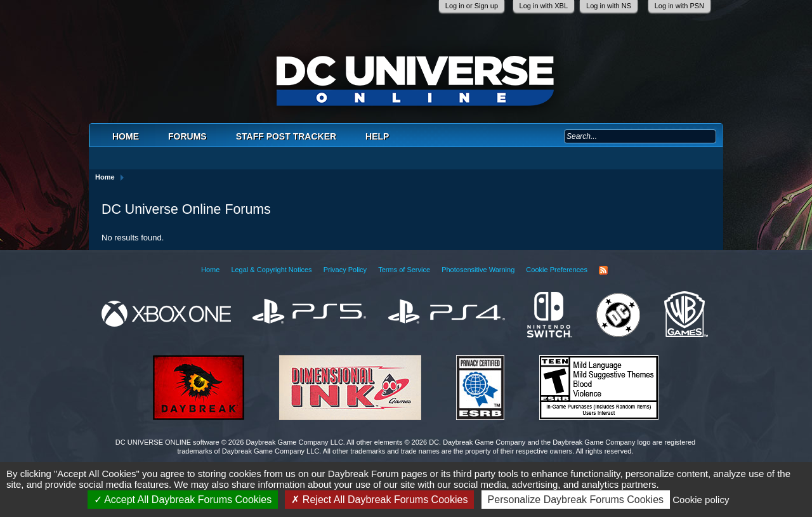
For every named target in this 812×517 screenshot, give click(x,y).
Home (126, 136)
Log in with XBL (544, 6)
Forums (187, 136)
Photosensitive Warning (478, 270)
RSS (603, 270)
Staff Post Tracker (286, 136)
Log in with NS (609, 6)
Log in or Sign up (472, 6)
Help (377, 136)
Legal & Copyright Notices (271, 270)
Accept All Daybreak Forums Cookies (183, 500)
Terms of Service (404, 270)
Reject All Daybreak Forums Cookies (379, 500)
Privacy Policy (345, 270)
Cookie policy (701, 500)
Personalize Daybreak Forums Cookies (576, 500)
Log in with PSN (679, 6)
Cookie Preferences (557, 270)
